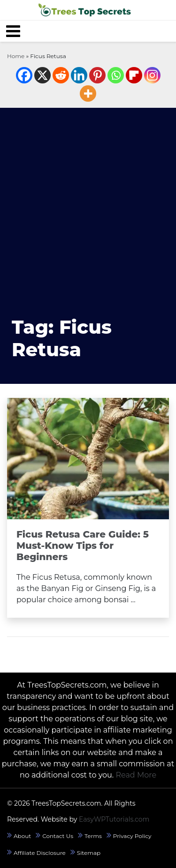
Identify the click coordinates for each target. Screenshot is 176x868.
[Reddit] (61, 75)
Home (16, 56)
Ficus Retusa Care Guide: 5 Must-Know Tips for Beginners (83, 546)
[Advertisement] (88, 212)
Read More (136, 775)
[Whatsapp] (116, 75)
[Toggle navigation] (13, 31)
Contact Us (58, 836)
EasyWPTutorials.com (114, 819)
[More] (88, 94)
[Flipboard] (134, 75)
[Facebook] (24, 75)
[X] (42, 75)
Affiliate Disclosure (40, 853)
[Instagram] (152, 75)
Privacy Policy (132, 836)
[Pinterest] (97, 75)
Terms (93, 836)
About (22, 836)
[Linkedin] (79, 75)
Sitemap (89, 853)
